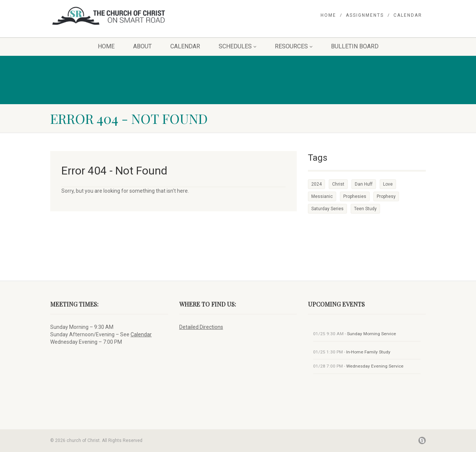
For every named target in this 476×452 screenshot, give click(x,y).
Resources (294, 46)
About (142, 46)
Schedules (237, 46)
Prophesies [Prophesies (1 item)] (355, 196)
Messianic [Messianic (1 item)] (322, 196)
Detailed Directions (201, 327)
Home (328, 15)
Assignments (365, 15)
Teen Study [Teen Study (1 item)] (365, 209)
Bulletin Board (355, 46)
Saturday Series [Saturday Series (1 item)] (327, 209)
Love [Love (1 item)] (388, 184)
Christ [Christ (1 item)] (338, 184)
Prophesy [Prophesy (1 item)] (386, 196)
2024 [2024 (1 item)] (316, 184)
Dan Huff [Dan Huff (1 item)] (364, 184)
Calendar (408, 15)
